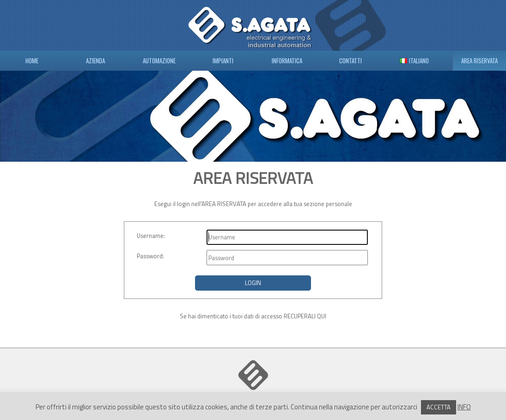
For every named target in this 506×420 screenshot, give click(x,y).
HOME (32, 61)
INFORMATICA (287, 61)
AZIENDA (95, 61)
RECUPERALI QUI (305, 316)
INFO (464, 407)
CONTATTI (351, 61)
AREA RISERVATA (479, 61)
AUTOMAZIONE (159, 61)
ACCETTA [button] (439, 407)
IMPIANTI (223, 61)
